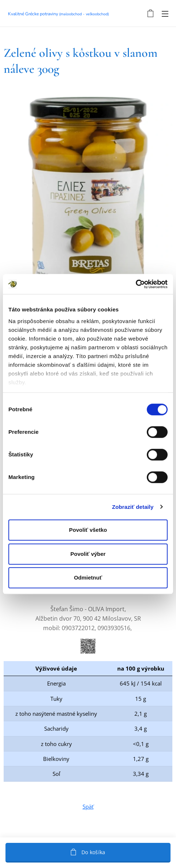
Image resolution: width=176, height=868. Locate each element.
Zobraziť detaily (133, 507)
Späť (88, 806)
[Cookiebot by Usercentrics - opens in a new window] (136, 284)
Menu (165, 14)
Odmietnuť (88, 578)
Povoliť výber (88, 554)
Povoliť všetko (88, 530)
